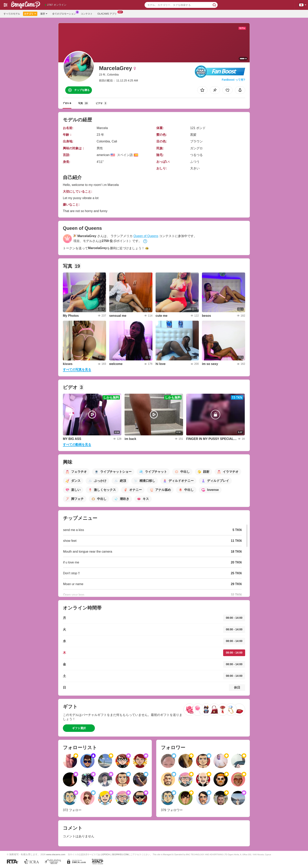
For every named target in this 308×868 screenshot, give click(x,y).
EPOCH (106, 854)
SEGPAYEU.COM (120, 854)
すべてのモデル (12, 14)
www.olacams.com (56, 854)
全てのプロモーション (65, 13)
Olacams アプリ (108, 13)
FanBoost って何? (233, 80)
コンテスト (87, 14)
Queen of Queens (146, 236)
